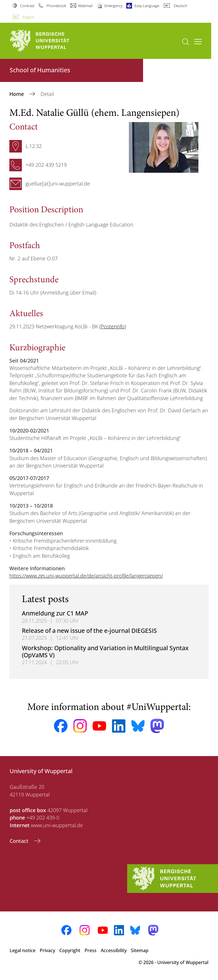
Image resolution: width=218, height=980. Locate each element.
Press (91, 950)
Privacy (47, 950)
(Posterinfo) (113, 326)
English (28, 17)
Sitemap (140, 950)
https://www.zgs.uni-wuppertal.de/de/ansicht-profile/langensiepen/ (86, 576)
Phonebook (56, 6)
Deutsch (181, 6)
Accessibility (114, 950)
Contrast (27, 6)
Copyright (70, 950)
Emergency (114, 6)
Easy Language (147, 6)
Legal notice (23, 950)
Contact (20, 841)
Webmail (85, 6)
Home (17, 94)
